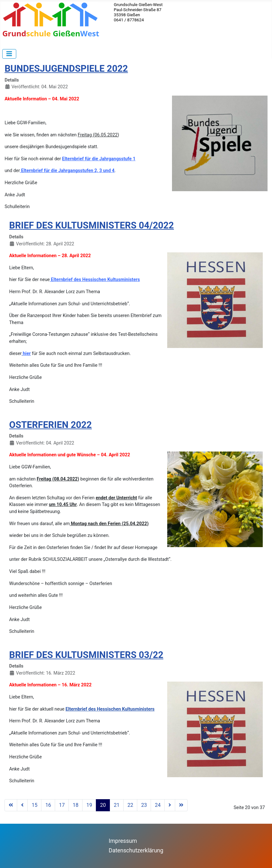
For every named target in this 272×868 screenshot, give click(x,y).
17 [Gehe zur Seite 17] (62, 805)
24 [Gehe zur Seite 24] (158, 805)
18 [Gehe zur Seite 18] (75, 805)
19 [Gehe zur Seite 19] (89, 805)
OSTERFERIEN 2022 (50, 425)
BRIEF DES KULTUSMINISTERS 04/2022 (92, 225)
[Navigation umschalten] (9, 54)
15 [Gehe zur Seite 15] (34, 805)
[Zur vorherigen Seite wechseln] (22, 805)
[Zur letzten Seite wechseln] (181, 805)
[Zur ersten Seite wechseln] (11, 805)
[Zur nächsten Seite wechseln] (170, 805)
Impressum (123, 841)
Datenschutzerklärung (136, 850)
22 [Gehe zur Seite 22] (130, 805)
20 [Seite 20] (103, 805)
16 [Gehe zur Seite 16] (48, 805)
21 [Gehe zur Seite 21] (117, 805)
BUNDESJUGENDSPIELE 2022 (66, 69)
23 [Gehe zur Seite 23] (144, 805)
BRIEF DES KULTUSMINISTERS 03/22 (86, 655)
